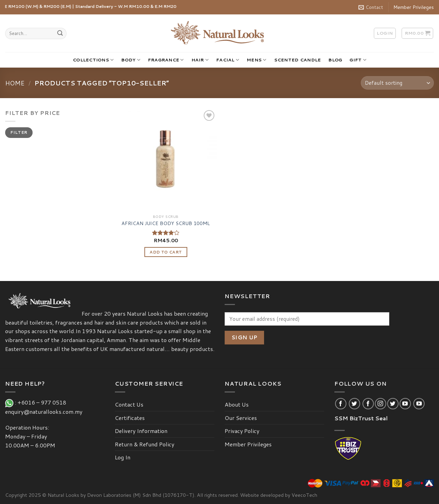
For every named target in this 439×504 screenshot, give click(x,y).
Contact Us (129, 404)
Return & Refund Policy (145, 444)
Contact (371, 7)
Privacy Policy (242, 431)
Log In (123, 457)
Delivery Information (141, 431)
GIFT (358, 60)
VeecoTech (304, 495)
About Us (237, 404)
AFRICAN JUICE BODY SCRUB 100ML (166, 224)
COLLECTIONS (93, 60)
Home (15, 83)
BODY (130, 60)
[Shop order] (397, 83)
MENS (256, 60)
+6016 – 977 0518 (43, 402)
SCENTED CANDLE (298, 60)
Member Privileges (414, 7)
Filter (19, 132)
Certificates (130, 418)
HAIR (200, 60)
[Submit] (60, 34)
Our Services (241, 418)
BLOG (335, 60)
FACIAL (228, 60)
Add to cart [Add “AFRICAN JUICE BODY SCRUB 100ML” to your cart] (166, 252)
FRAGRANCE (166, 60)
